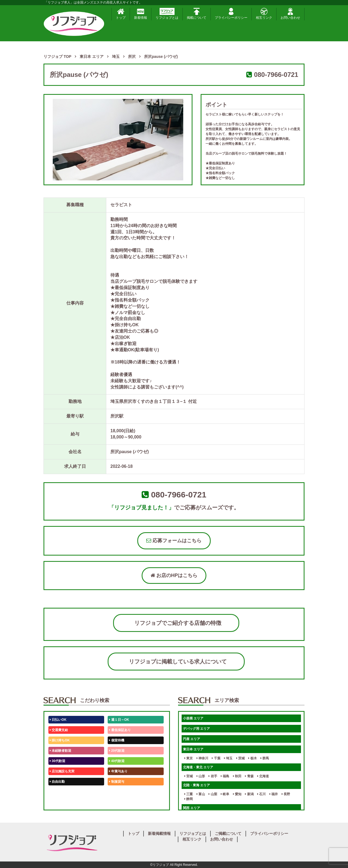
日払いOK (58, 720)
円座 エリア (192, 739)
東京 (189, 758)
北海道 (263, 776)
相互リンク (264, 14)
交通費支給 (59, 730)
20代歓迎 (117, 751)
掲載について (197, 14)
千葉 (216, 758)
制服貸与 (116, 782)
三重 (189, 794)
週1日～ (116, 802)
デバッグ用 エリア (196, 729)
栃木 (252, 758)
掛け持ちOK (60, 740)
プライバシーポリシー (231, 14)
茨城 (240, 758)
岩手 (213, 776)
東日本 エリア (193, 749)
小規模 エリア (193, 718)
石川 (261, 794)
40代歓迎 (117, 761)
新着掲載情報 (159, 833)
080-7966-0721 (276, 75)
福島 (225, 776)
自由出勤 (57, 782)
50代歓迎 (58, 792)
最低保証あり (120, 730)
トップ (121, 14)
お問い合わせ (290, 14)
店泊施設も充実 (62, 771)
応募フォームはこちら (174, 541)
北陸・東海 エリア (196, 785)
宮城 (189, 776)
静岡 (189, 799)
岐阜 (225, 794)
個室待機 (116, 740)
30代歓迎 (58, 761)
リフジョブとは (167, 14)
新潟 (249, 794)
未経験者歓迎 (60, 751)
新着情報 (141, 14)
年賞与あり (118, 771)
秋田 (237, 776)
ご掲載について (228, 833)
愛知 (237, 794)
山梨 (213, 794)
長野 (286, 794)
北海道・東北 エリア (198, 767)
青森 (249, 776)
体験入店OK (60, 802)
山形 (201, 776)
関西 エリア (192, 808)
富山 (201, 794)
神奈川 (202, 758)
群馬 (265, 758)
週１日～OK (119, 720)
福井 (274, 794)
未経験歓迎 (118, 792)
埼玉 (228, 758)
